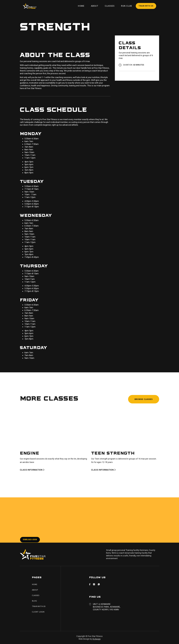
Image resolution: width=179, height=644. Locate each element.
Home (81, 6)
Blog (34, 601)
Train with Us (146, 6)
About (95, 6)
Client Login (38, 612)
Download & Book (30, 540)
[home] (30, 6)
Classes (110, 6)
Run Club (126, 6)
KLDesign (97, 639)
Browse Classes (144, 399)
